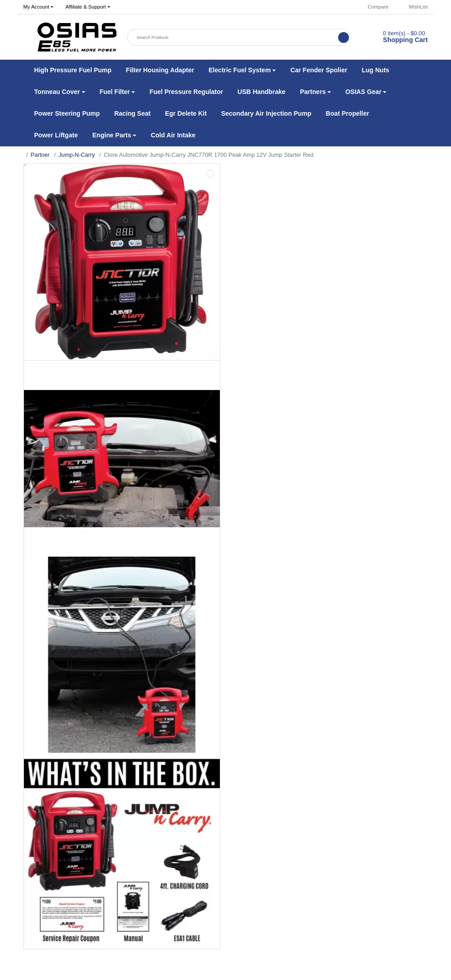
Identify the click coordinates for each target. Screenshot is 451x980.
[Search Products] (233, 37)
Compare (374, 7)
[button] (38, 7)
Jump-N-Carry (77, 155)
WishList (414, 7)
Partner (40, 155)
